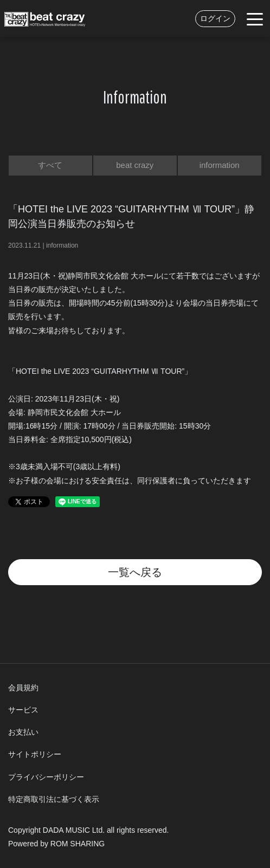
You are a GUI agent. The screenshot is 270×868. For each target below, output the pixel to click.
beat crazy (135, 165)
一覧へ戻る (135, 572)
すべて (50, 165)
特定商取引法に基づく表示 (54, 799)
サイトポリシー (35, 754)
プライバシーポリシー (46, 777)
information (220, 165)
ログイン (215, 18)
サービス (23, 710)
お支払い (23, 732)
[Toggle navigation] (255, 18)
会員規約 (23, 688)
